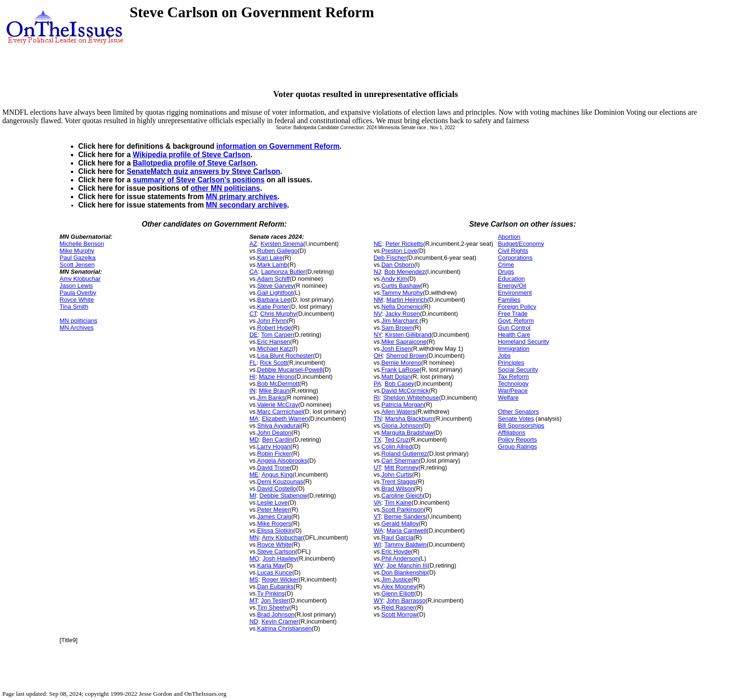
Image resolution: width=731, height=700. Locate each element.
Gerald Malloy (400, 523)
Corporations (515, 258)
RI (376, 398)
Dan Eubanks (276, 586)
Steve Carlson (276, 551)
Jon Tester (275, 600)
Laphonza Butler (283, 272)
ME (254, 475)
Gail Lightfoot (275, 293)
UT (377, 468)
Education (511, 279)
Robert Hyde (274, 328)
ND (254, 621)
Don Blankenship (404, 572)
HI (252, 377)
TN (377, 419)
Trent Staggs (399, 482)
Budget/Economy (521, 244)
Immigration (514, 349)
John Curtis (397, 475)
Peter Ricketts (404, 244)
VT (377, 516)
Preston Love (399, 251)
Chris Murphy (278, 314)
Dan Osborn (398, 265)
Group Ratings (517, 447)
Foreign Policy (517, 307)
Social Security (518, 370)
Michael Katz (275, 349)
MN (254, 537)
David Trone (274, 468)
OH (378, 356)
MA (254, 419)
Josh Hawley (280, 558)
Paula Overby (78, 293)
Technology (513, 384)
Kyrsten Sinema (282, 244)
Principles (511, 363)
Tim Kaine (398, 502)
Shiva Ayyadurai (279, 426)
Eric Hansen (274, 342)
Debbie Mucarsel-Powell (290, 370)
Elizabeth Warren (285, 419)
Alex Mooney (399, 586)
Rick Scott (273, 363)
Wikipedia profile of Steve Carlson (192, 155)
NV (378, 314)
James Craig (274, 516)
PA (377, 384)
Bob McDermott (278, 384)
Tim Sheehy (273, 607)
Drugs (506, 272)
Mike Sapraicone (404, 342)
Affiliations (512, 433)
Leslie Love (273, 502)
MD (254, 440)
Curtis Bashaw (401, 286)
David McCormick (405, 391)
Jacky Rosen (402, 314)
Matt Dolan (396, 377)
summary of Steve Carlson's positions (199, 180)
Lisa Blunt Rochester (285, 356)
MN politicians (79, 321)
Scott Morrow (399, 614)
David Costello (277, 489)
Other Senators (518, 412)
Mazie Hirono (277, 377)
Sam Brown (397, 328)
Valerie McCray (278, 405)
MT (253, 600)
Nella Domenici (402, 307)
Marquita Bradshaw (407, 433)
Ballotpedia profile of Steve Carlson (194, 163)
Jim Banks (271, 398)
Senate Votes (516, 419)
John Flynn (272, 321)
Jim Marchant (400, 321)
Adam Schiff (274, 279)
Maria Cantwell (407, 530)
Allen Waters (398, 412)
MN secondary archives (247, 205)
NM (378, 300)
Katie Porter (273, 307)
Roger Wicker (280, 579)
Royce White (77, 300)
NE (378, 244)
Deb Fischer (390, 258)
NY (377, 335)
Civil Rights (513, 251)
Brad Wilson (398, 489)
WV (378, 565)
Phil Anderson (400, 558)
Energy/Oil (512, 286)
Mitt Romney (402, 468)
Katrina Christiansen (285, 628)
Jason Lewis (76, 286)
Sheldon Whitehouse (411, 398)
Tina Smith (74, 307)
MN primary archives (242, 197)
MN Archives (77, 328)
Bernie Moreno (401, 363)
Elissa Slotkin (275, 530)
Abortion (509, 237)
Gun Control (514, 328)
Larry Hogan (274, 447)
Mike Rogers (274, 523)
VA (377, 502)
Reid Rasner (398, 607)
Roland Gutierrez (404, 454)
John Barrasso (406, 600)
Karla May (271, 565)
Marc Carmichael (280, 412)
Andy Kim (394, 279)
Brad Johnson (276, 614)
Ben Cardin (277, 440)
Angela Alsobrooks (283, 461)
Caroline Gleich (402, 496)
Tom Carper (277, 335)
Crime (506, 265)
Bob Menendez (405, 272)
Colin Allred (397, 447)
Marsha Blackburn (410, 419)
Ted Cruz (397, 440)
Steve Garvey (276, 286)
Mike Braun (274, 391)
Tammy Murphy (402, 293)
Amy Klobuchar (80, 279)
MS (254, 579)
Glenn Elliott (398, 593)
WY (378, 600)
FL (253, 363)
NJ (377, 272)
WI (377, 544)
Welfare (508, 398)
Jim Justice (396, 579)
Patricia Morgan (403, 405)
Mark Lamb (272, 265)
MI (253, 496)
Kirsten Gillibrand (408, 335)
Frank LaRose (400, 370)
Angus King (277, 475)
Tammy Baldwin (405, 544)
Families (509, 300)
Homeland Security (524, 342)
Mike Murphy (77, 251)
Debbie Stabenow (284, 496)
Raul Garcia (397, 537)
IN (252, 391)
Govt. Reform (516, 321)
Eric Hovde (396, 551)
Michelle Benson (82, 244)
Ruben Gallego (278, 251)
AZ (253, 244)
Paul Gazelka (78, 258)
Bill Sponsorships (521, 426)
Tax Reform (513, 377)
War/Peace (513, 391)
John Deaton (275, 433)
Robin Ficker (274, 454)
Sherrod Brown (406, 356)
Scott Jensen (77, 265)
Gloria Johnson (402, 426)
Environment (515, 293)
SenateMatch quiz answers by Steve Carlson (203, 171)
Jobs (504, 356)
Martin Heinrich (407, 300)
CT (253, 314)
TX (377, 440)
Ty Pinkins (271, 593)
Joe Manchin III (407, 565)
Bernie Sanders (405, 516)
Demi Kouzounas (280, 482)
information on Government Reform (278, 146)
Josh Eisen (396, 349)
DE (254, 335)
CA (254, 272)
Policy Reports (517, 440)
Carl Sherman (400, 461)
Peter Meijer (274, 509)
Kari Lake (270, 258)
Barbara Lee (274, 300)
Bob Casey (400, 384)
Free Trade (513, 314)
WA (378, 530)
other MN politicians (225, 188)
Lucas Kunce (275, 572)
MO (254, 558)
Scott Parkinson (403, 509)
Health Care (514, 335)
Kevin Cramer (280, 621)
